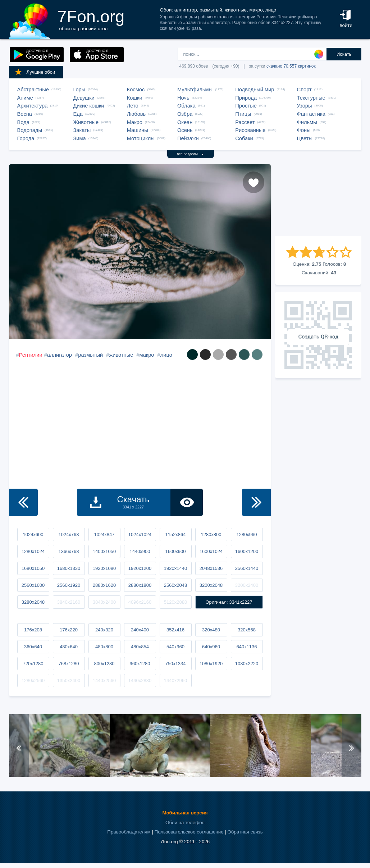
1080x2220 (247, 664)
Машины (138, 130)
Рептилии (31, 355)
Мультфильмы (195, 90)
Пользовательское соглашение (189, 832)
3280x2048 (33, 602)
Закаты (82, 130)
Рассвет (245, 122)
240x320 (104, 630)
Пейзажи (188, 138)
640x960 (211, 647)
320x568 (247, 630)
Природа (246, 98)
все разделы (190, 154)
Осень (185, 130)
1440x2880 (140, 680)
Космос (136, 90)
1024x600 (33, 534)
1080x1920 (211, 664)
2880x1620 (104, 585)
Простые (246, 106)
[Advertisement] (318, 200)
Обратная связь (245, 832)
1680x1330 (69, 568)
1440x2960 (175, 680)
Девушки (84, 98)
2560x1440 (247, 568)
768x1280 (68, 664)
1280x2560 (33, 680)
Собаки (244, 138)
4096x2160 (140, 602)
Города (26, 138)
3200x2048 (211, 585)
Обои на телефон (185, 823)
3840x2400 (104, 602)
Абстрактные (33, 90)
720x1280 (33, 664)
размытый (90, 355)
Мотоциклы (141, 138)
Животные (86, 122)
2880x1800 (140, 585)
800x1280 (104, 664)
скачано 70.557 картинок (291, 66)
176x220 (69, 630)
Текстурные (311, 98)
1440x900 (140, 551)
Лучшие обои (35, 72)
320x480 (211, 630)
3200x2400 (247, 585)
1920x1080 (104, 568)
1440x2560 (104, 680)
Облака (186, 106)
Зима (80, 138)
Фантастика (311, 114)
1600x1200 (247, 551)
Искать (344, 54)
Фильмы (307, 122)
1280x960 (246, 534)
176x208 (33, 630)
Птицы (243, 114)
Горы (79, 90)
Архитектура (33, 106)
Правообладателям (129, 832)
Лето (133, 106)
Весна (25, 114)
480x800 (104, 647)
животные (121, 355)
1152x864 (175, 534)
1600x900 (175, 551)
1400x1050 (104, 551)
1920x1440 (175, 568)
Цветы (305, 138)
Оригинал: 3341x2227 (229, 602)
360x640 (33, 647)
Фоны (304, 130)
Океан (185, 122)
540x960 (175, 647)
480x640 (69, 647)
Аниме (25, 98)
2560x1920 (69, 585)
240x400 (140, 630)
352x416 (175, 630)
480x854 (140, 647)
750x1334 (175, 664)
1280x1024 (33, 551)
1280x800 (211, 534)
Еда (78, 114)
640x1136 (246, 647)
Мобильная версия (185, 813)
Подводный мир (255, 90)
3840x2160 (69, 602)
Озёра (185, 114)
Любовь (136, 114)
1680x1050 (33, 568)
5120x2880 (175, 602)
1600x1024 (211, 551)
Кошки (135, 98)
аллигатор (60, 355)
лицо (166, 355)
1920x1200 (140, 568)
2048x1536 (211, 568)
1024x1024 (140, 534)
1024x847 (104, 534)
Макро (135, 122)
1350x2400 (69, 680)
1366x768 (68, 551)
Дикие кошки (89, 106)
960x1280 (140, 664)
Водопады (30, 130)
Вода (23, 122)
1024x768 (68, 534)
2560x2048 (175, 585)
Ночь (183, 98)
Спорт (304, 90)
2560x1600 (33, 585)
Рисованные (250, 130)
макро (147, 355)
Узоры (305, 106)
